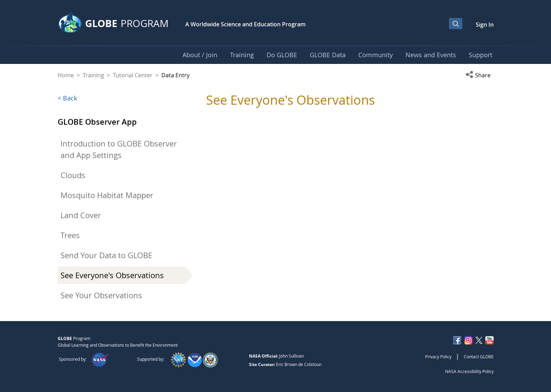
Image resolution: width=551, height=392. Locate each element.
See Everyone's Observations (112, 275)
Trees (70, 235)
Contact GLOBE (479, 357)
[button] (480, 75)
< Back (67, 98)
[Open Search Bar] (456, 24)
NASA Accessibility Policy (469, 371)
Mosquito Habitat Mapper (107, 195)
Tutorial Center (133, 75)
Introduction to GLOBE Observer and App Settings (119, 149)
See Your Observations (101, 295)
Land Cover (81, 215)
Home (66, 75)
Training (93, 75)
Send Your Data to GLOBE (106, 255)
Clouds (73, 175)
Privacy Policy (438, 357)
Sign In (485, 25)
